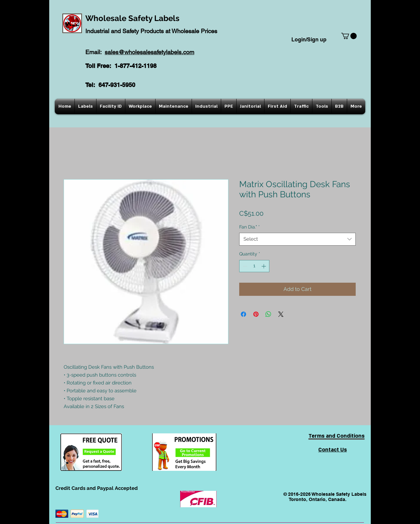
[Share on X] (281, 314)
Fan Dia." (250, 227)
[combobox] (297, 239)
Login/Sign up (309, 40)
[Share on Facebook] (243, 314)
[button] (349, 36)
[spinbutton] (254, 266)
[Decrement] (244, 266)
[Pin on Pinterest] (256, 314)
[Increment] (264, 266)
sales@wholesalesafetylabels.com (149, 52)
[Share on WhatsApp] (268, 314)
